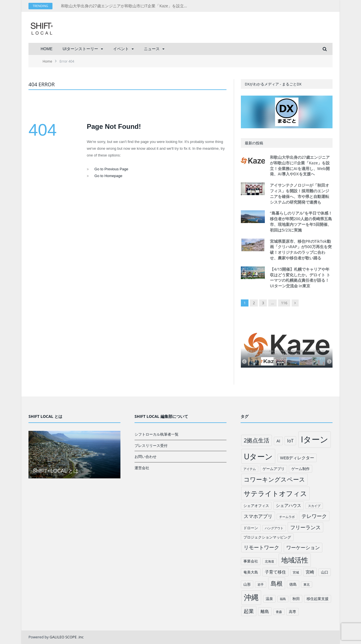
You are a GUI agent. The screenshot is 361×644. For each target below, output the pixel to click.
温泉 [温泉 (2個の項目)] (269, 599)
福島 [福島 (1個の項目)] (283, 599)
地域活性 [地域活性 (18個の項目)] (295, 560)
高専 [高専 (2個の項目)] (292, 612)
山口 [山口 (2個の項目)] (325, 572)
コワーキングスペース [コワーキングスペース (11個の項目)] (274, 479)
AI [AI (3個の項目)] (278, 441)
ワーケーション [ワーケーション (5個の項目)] (303, 547)
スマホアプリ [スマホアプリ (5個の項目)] (258, 516)
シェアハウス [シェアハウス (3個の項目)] (289, 505)
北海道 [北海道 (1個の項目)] (269, 561)
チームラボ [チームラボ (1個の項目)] (287, 517)
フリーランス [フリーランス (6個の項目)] (305, 527)
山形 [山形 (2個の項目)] (247, 584)
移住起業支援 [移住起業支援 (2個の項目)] (318, 599)
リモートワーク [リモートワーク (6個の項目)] (261, 547)
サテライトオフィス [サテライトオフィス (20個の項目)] (275, 493)
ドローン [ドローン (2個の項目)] (251, 528)
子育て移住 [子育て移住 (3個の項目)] (275, 572)
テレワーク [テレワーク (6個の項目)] (314, 516)
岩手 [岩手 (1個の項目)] (261, 585)
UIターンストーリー (80, 49)
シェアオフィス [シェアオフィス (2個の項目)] (256, 506)
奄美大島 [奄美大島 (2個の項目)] (251, 572)
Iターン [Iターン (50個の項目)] (315, 439)
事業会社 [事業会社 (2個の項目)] (251, 561)
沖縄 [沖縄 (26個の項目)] (251, 597)
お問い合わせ (146, 456)
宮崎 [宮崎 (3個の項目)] (310, 572)
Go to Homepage (108, 176)
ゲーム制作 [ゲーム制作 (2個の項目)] (301, 469)
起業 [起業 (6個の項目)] (249, 611)
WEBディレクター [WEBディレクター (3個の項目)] (297, 458)
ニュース (152, 49)
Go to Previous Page (111, 169)
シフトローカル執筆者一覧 (157, 434)
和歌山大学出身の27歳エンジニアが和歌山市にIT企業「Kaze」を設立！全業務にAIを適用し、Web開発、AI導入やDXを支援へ (126, 6)
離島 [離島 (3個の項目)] (265, 611)
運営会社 (142, 468)
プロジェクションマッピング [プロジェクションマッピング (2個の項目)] (267, 537)
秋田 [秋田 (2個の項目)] (296, 599)
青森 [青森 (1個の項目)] (279, 612)
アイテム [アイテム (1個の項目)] (250, 469)
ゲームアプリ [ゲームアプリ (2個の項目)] (274, 469)
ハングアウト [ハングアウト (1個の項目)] (274, 528)
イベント (121, 49)
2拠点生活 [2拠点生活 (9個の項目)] (257, 440)
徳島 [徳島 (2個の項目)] (293, 584)
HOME (47, 49)
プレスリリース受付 (151, 445)
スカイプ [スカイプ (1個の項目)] (314, 506)
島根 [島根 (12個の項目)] (277, 583)
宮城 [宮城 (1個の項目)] (296, 572)
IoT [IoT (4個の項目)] (290, 441)
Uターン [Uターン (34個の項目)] (258, 456)
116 (284, 303)
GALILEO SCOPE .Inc (67, 637)
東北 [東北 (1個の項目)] (307, 585)
